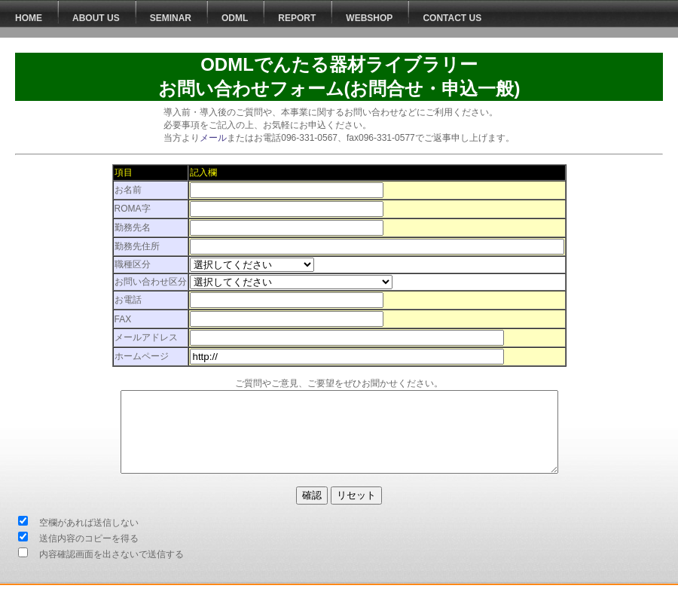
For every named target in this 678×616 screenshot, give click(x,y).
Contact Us (452, 18)
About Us (96, 18)
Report (297, 18)
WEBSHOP (369, 18)
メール (213, 138)
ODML (235, 18)
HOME (29, 18)
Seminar (171, 18)
